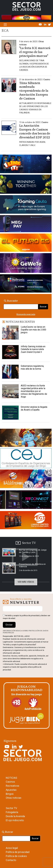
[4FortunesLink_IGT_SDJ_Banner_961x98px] (26, 17)
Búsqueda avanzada (26, 314)
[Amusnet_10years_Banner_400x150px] (26, 185)
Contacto (11, 860)
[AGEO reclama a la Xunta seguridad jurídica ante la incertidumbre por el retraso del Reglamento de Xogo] (10, 391)
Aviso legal (12, 848)
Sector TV (11, 808)
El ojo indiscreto (15, 820)
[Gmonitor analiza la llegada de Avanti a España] (10, 413)
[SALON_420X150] (26, 243)
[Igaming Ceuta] (26, 205)
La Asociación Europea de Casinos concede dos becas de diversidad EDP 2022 (35, 132)
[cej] (26, 459)
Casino (47, 80)
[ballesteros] (26, 480)
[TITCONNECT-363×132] (26, 500)
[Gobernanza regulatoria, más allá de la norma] (10, 372)
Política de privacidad (18, 852)
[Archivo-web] (26, 284)
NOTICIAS (11, 778)
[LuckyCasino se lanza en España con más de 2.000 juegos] (10, 333)
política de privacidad (30, 615)
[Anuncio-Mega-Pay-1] (26, 224)
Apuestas (11, 790)
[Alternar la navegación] (5, 25)
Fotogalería (12, 812)
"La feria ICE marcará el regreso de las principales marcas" (35, 52)
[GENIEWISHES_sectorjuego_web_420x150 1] (26, 438)
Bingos (10, 794)
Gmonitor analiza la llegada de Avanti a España (34, 408)
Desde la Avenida (15, 816)
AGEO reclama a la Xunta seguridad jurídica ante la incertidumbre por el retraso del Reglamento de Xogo (34, 391)
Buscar (43, 307)
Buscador (12, 301)
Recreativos (13, 786)
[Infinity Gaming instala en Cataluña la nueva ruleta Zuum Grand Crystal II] (10, 352)
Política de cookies (16, 856)
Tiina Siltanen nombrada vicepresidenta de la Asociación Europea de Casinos (34, 91)
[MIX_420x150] (26, 521)
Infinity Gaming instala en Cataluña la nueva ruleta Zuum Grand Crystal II (33, 349)
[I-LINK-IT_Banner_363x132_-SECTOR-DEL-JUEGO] (26, 164)
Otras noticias (14, 798)
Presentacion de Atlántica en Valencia (32, 565)
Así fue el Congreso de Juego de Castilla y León (33, 551)
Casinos (10, 782)
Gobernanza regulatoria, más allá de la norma (32, 367)
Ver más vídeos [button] (26, 582)
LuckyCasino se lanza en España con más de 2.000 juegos (33, 330)
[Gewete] (26, 264)
